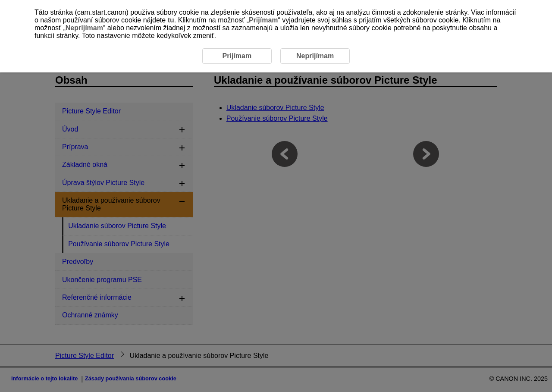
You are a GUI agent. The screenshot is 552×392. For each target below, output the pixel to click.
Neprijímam (84, 28)
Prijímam (263, 20)
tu (171, 20)
